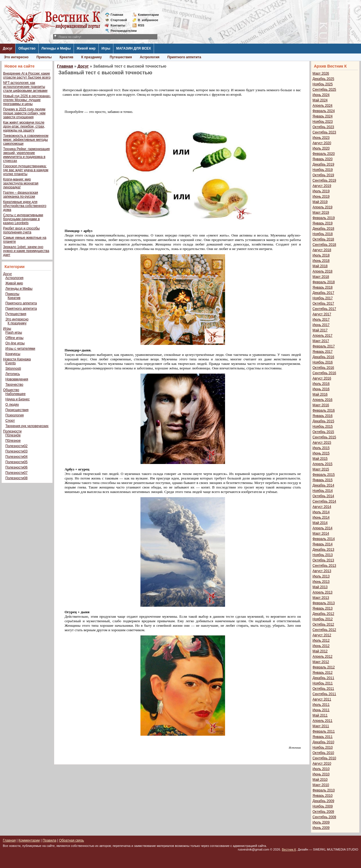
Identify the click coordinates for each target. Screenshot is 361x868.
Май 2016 (320, 394)
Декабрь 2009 (323, 801)
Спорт (10, 421)
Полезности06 (16, 467)
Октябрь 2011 (323, 689)
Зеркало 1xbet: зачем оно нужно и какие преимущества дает (26, 251)
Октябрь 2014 (323, 496)
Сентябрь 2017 (324, 309)
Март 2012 (321, 662)
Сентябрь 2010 (324, 758)
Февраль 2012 (324, 667)
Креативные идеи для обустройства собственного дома (25, 206)
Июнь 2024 (321, 95)
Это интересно (16, 57)
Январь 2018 (323, 287)
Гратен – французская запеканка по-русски (21, 195)
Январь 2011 (323, 737)
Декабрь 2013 (323, 550)
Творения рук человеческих (27, 426)
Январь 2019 (323, 223)
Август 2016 (322, 378)
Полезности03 (16, 451)
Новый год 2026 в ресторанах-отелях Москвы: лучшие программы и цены (27, 100)
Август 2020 (322, 143)
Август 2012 (322, 635)
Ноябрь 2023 (323, 122)
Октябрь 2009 (323, 812)
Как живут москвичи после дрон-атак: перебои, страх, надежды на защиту (24, 126)
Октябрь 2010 (323, 753)
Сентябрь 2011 (324, 694)
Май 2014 (320, 523)
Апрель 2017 (323, 336)
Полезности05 (16, 462)
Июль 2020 (321, 148)
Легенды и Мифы (56, 48)
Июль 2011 (321, 705)
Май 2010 (320, 780)
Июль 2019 (321, 191)
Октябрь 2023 (323, 127)
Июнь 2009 (321, 828)
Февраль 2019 (324, 218)
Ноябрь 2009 (323, 806)
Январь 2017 (323, 352)
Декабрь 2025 (323, 79)
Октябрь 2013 (323, 560)
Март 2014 (321, 534)
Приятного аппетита (184, 57)
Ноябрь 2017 (323, 298)
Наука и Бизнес (17, 399)
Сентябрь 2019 (324, 180)
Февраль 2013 (324, 603)
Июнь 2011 (321, 710)
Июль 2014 (321, 512)
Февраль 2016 (324, 410)
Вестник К (289, 849)
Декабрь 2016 (323, 357)
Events (11, 363)
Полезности (12, 431)
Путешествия (121, 57)
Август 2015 (322, 443)
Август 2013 (322, 571)
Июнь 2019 (321, 197)
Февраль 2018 (324, 282)
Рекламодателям (121, 31)
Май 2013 (320, 587)
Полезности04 (16, 457)
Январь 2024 (323, 116)
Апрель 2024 (323, 106)
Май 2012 (320, 651)
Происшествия (17, 410)
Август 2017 (322, 314)
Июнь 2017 (321, 325)
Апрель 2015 (323, 464)
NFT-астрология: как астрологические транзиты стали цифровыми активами (25, 87)
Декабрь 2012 (323, 614)
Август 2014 (322, 507)
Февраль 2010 (324, 790)
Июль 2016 (321, 384)
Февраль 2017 (324, 346)
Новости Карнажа (17, 359)
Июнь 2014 (321, 517)
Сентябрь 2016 (324, 373)
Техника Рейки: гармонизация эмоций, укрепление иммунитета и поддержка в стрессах (26, 155)
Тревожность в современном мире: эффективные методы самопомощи (26, 140)
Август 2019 (322, 186)
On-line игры (15, 343)
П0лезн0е (13, 435)
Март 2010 (321, 785)
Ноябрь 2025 (323, 84)
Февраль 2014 (324, 539)
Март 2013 (321, 598)
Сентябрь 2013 (324, 566)
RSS (141, 25)
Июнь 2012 (321, 646)
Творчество (14, 385)
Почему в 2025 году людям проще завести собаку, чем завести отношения (24, 113)
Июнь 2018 (321, 261)
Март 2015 (321, 469)
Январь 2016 (323, 416)
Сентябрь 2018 (324, 245)
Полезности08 (16, 478)
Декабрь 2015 (323, 421)
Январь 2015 (323, 480)
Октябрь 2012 (323, 624)
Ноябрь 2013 (323, 555)
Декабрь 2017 (323, 293)
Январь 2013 (323, 608)
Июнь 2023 (321, 138)
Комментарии (148, 15)
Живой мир (86, 48)
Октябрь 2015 (323, 432)
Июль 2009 (321, 822)
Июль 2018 (321, 255)
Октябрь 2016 (323, 368)
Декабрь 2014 (323, 485)
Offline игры (14, 338)
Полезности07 (16, 473)
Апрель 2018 (323, 271)
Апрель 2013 (323, 592)
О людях (12, 405)
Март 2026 (321, 73)
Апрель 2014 (323, 528)
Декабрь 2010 (323, 742)
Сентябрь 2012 (324, 630)
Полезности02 (16, 446)
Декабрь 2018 (323, 229)
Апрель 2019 (323, 207)
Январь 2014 (323, 544)
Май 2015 (320, 459)
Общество (27, 48)
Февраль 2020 (324, 154)
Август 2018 (322, 250)
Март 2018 (321, 277)
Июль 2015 (321, 448)
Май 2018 (320, 266)
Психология (15, 415)
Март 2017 (321, 341)
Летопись (13, 374)
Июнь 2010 (321, 774)
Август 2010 (322, 764)
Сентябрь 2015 (324, 437)
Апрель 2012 (323, 657)
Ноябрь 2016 (323, 362)
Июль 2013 (321, 576)
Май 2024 (320, 100)
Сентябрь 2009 (324, 817)
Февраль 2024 (324, 111)
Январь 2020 (323, 159)
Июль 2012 (321, 641)
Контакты (118, 25)
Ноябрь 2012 (323, 619)
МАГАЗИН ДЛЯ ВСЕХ (134, 48)
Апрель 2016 (323, 400)
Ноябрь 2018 (323, 234)
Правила (49, 840)
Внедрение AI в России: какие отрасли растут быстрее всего (27, 75)
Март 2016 (321, 405)
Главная (117, 15)
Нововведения (17, 379)
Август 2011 (322, 699)
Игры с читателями (20, 349)
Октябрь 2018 (323, 239)
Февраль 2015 (324, 475)
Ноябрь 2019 (323, 170)
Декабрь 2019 (323, 164)
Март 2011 (321, 726)
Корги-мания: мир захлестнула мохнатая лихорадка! (21, 183)
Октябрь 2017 (323, 304)
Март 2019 (321, 213)
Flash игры (14, 333)
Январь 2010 (323, 796)
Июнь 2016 (321, 389)
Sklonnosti (13, 369)
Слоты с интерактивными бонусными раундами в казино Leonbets (23, 219)
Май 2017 (320, 330)
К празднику (92, 57)
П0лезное (13, 441)
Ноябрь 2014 (323, 491)
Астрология (150, 57)
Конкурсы (13, 354)
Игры (106, 48)
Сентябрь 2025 (324, 90)
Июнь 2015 (321, 453)
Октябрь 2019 (323, 175)
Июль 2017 (321, 320)
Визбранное (148, 20)
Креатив (66, 57)
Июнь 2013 (321, 582)
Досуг (8, 48)
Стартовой (119, 20)
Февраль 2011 (324, 731)
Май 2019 (320, 202)
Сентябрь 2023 (324, 132)
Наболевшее (16, 394)
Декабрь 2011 (323, 678)
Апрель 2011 (323, 721)
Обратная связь (71, 840)
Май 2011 (320, 715)
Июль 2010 (321, 769)
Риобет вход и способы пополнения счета (21, 230)
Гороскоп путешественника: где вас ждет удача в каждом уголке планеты (26, 170)
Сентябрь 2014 (324, 501)
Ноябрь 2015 (323, 427)
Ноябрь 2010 (323, 747)
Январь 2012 (323, 673)
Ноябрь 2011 (323, 683)
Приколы (44, 57)
